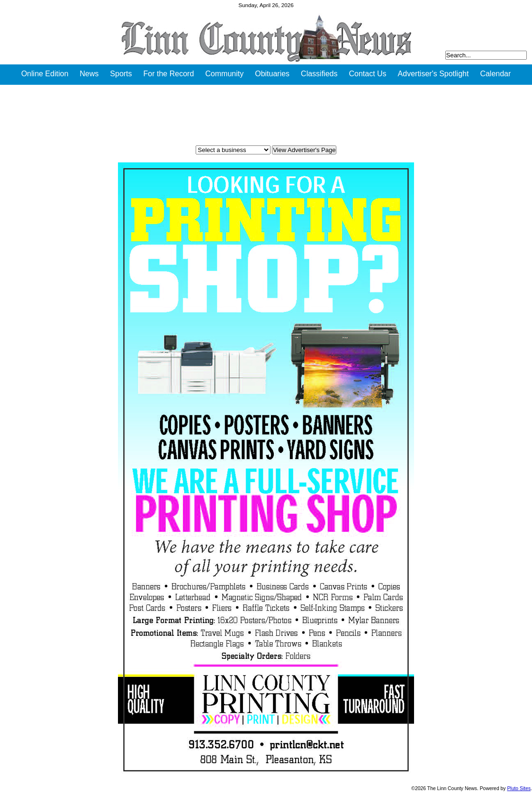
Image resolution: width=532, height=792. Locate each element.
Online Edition (45, 74)
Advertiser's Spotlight (433, 74)
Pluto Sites (519, 788)
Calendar (495, 74)
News (89, 74)
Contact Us (367, 74)
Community (224, 74)
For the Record (169, 74)
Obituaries (272, 74)
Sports (121, 74)
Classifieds (319, 74)
